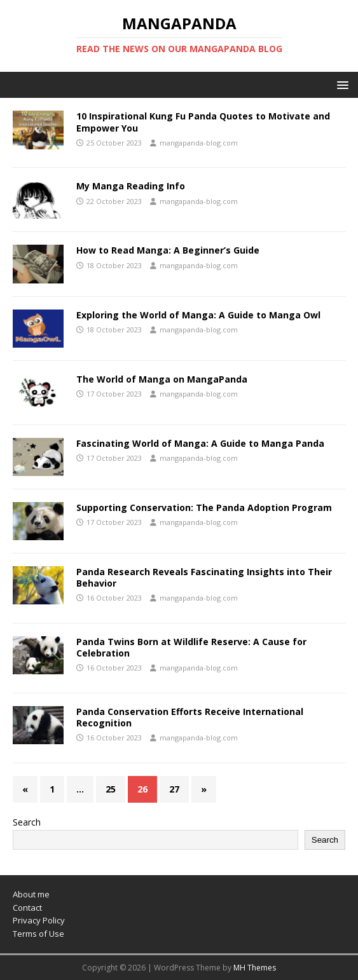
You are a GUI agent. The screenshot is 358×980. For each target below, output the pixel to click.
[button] (341, 84)
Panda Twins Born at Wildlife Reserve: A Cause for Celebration (191, 647)
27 (174, 789)
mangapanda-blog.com (199, 143)
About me (31, 894)
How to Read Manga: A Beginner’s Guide (168, 250)
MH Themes (255, 968)
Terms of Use (38, 934)
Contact (27, 908)
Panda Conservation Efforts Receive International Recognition (190, 717)
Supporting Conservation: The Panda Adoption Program (204, 507)
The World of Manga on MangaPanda (162, 379)
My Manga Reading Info (131, 186)
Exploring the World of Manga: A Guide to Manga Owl (198, 315)
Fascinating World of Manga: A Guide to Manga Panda (200, 443)
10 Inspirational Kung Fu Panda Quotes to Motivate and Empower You (203, 122)
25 (111, 789)
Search (27, 822)
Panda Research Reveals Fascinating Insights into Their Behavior (204, 577)
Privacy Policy (39, 920)
